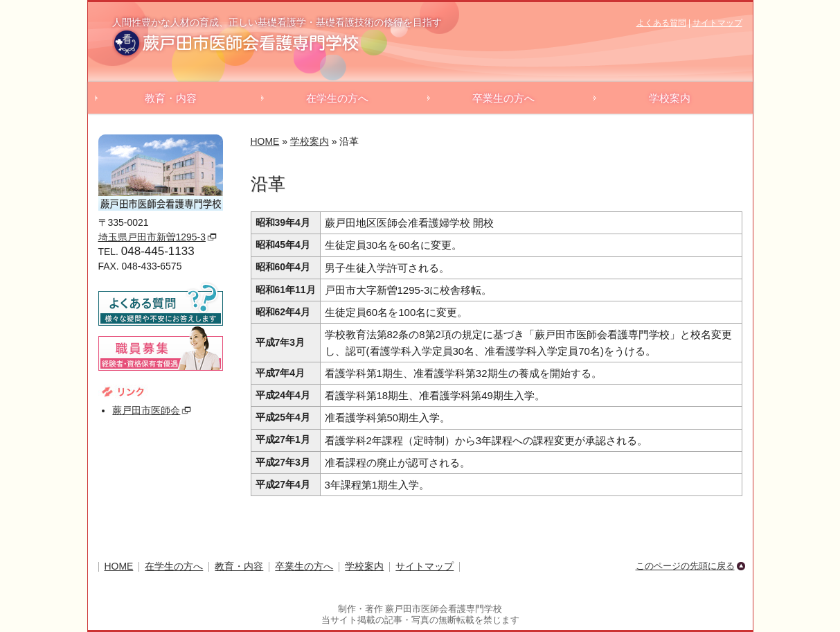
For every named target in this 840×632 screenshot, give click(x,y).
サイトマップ (717, 23)
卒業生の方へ (503, 98)
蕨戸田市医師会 (146, 410)
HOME (265, 141)
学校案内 (670, 98)
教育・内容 (171, 98)
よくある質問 (661, 23)
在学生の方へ (337, 98)
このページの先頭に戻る (685, 566)
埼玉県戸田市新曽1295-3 (152, 237)
